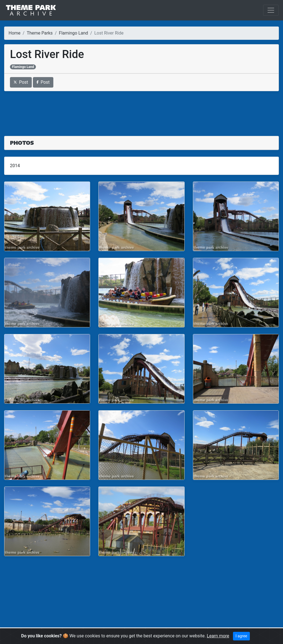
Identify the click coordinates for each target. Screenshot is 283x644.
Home (15, 33)
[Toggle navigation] (271, 10)
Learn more (218, 636)
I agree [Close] (241, 636)
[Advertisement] (141, 110)
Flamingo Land (73, 33)
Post (21, 82)
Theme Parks (40, 33)
